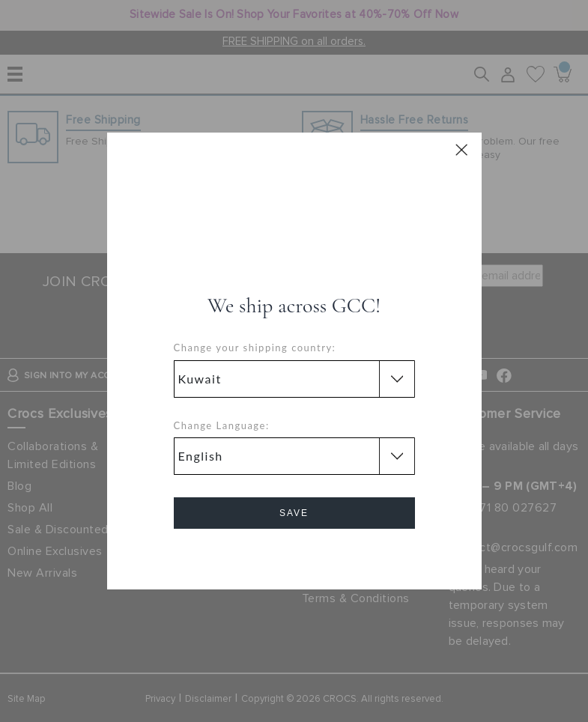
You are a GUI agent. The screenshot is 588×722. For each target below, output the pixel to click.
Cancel (294, 555)
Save (294, 513)
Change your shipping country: (255, 348)
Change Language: (222, 425)
